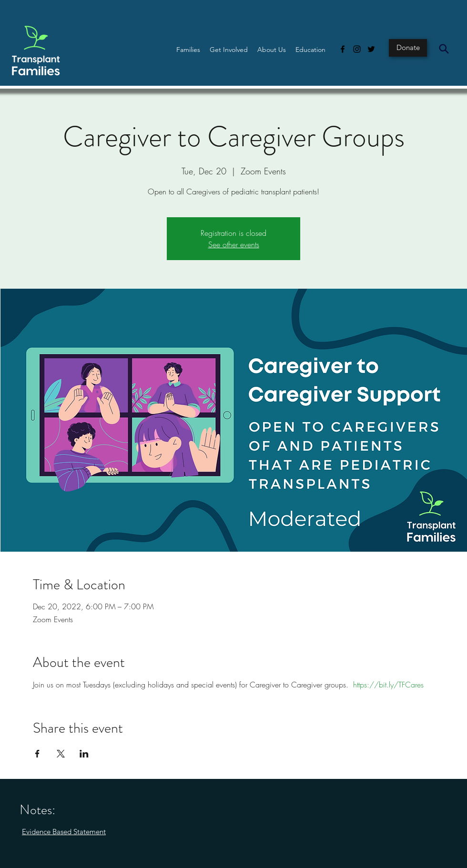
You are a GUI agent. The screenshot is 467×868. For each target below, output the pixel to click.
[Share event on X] (61, 754)
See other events (234, 244)
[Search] (444, 49)
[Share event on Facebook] (37, 754)
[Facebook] (343, 49)
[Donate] (408, 48)
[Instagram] (357, 49)
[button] (188, 50)
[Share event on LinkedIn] (84, 754)
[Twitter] (371, 49)
